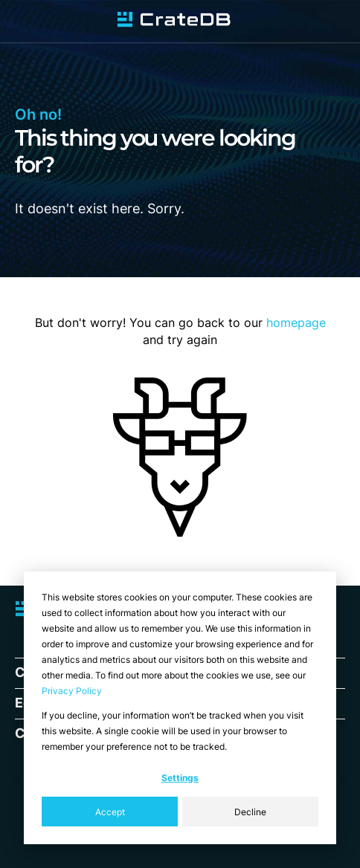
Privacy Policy (72, 691)
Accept (110, 812)
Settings (180, 778)
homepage (296, 323)
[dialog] (180, 708)
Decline (250, 812)
